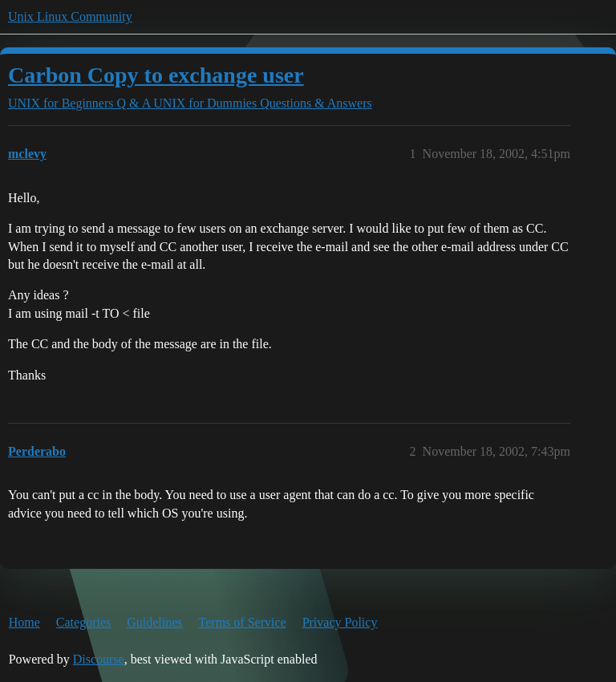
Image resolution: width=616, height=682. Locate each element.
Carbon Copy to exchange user (156, 75)
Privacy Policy (340, 622)
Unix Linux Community (70, 16)
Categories (83, 622)
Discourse (99, 659)
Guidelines (154, 622)
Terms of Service (243, 622)
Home (24, 622)
